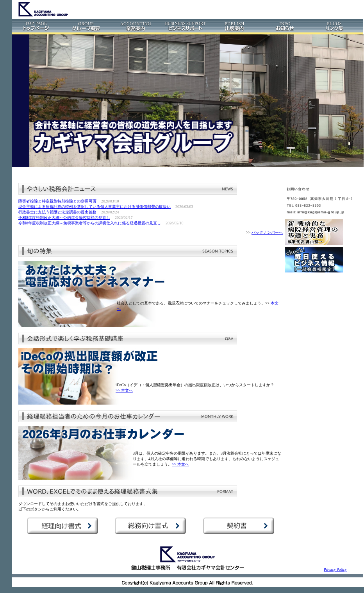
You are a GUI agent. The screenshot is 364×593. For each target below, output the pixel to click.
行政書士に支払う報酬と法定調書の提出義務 (57, 212)
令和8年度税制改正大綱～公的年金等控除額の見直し (64, 218)
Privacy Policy (335, 569)
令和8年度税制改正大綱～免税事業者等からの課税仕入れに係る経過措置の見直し (90, 223)
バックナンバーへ (267, 232)
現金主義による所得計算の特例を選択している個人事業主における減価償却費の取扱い (95, 207)
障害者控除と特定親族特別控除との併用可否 (57, 201)
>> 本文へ (124, 390)
